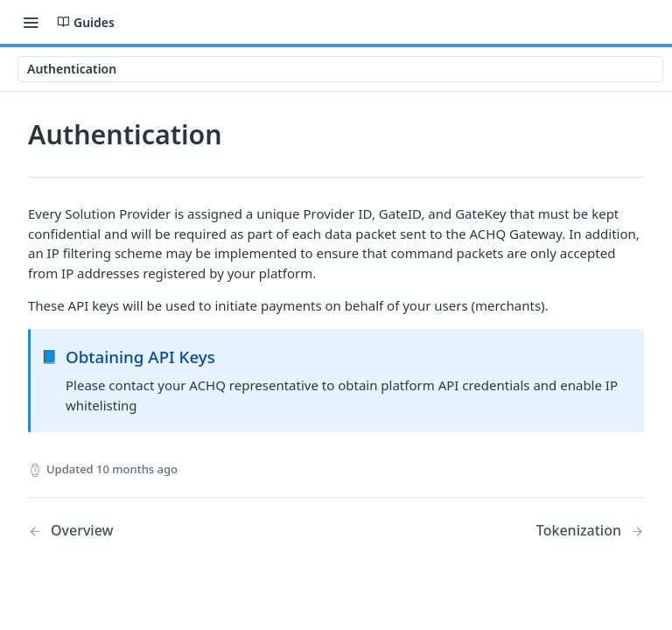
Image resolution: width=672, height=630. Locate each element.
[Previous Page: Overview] (160, 531)
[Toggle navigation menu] (31, 22)
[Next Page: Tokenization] (590, 531)
